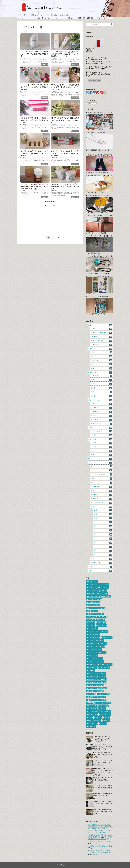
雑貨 (102, 559)
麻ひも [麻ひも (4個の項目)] (99, 718)
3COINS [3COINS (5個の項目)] (92, 703)
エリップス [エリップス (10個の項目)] (93, 652)
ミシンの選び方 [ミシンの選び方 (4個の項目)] (94, 712)
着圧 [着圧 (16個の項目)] (91, 599)
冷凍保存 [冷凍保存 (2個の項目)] (92, 727)
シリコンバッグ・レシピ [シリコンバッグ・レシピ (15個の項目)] (96, 608)
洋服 (102, 392)
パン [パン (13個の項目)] (91, 620)
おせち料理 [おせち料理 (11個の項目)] (107, 638)
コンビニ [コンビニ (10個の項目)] (103, 644)
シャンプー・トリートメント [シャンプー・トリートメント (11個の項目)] (98, 632)
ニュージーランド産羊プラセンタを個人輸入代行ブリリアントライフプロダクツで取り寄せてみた (34, 187)
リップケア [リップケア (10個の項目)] (93, 655)
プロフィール (22, 18)
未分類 (100, 567)
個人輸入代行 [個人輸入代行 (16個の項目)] (105, 596)
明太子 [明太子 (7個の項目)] (91, 685)
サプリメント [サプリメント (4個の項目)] (106, 715)
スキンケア (102, 404)
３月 (103, 530)
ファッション (102, 412)
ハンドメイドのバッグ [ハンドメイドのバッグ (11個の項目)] (96, 641)
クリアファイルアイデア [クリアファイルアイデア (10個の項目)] (96, 647)
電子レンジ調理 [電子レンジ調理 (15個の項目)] (94, 605)
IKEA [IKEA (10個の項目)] (103, 652)
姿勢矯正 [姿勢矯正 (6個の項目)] (92, 697)
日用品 (102, 356)
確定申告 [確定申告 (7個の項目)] (102, 682)
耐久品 (102, 364)
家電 (102, 491)
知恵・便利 (102, 499)
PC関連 (79, 18)
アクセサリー (102, 376)
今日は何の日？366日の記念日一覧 (99, 841)
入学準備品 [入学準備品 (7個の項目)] (102, 688)
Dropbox (102, 329)
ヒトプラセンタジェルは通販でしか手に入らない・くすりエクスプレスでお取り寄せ (65, 153)
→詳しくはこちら (95, 80)
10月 (103, 510)
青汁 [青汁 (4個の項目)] (107, 718)
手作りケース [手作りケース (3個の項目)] (93, 724)
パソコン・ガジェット (102, 341)
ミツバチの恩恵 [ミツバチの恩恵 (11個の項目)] (94, 635)
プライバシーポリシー (103, 18)
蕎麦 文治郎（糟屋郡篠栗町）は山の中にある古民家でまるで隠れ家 (103, 812)
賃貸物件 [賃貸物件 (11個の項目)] (92, 644)
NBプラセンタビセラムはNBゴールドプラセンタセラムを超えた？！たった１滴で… (34, 153)
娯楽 (102, 483)
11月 (103, 514)
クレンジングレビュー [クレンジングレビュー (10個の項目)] (96, 661)
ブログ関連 (102, 345)
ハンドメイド (37, 18)
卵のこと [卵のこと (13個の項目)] (100, 620)
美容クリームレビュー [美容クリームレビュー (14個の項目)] (96, 614)
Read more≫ (44, 65)
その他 (102, 352)
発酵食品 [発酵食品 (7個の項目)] (92, 691)
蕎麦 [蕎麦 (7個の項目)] (101, 691)
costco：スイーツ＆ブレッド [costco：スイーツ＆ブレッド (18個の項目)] (98, 593)
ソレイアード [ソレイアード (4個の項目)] (93, 715)
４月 (103, 534)
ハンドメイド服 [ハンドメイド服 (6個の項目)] (104, 694)
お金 (102, 466)
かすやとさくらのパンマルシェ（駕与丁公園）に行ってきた (103, 804)
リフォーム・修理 (102, 431)
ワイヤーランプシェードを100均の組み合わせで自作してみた (103, 796)
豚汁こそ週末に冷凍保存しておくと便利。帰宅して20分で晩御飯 (103, 755)
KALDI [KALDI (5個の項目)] (102, 709)
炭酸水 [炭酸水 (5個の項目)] (91, 700)
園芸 (102, 479)
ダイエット (102, 408)
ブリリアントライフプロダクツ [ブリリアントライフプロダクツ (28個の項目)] (98, 584)
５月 (103, 539)
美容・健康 (102, 360)
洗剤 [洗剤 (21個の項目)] (104, 590)
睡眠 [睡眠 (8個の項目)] (104, 679)
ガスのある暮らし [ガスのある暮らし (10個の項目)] (95, 650)
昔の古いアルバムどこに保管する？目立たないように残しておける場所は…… (103, 763)
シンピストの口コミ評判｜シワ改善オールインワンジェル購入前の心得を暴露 (34, 54)
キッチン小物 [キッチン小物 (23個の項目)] (93, 590)
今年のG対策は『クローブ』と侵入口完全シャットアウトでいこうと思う (103, 739)
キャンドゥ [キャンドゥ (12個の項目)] (102, 626)
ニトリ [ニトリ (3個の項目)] (104, 724)
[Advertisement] (50, 219)
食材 (102, 455)
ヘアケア (102, 416)
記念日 (102, 507)
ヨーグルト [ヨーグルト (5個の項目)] (92, 706)
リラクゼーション (102, 424)
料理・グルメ (71, 18)
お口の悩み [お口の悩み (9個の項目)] (92, 667)
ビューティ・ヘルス (53, 18)
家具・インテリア (102, 487)
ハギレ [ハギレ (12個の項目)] (91, 623)
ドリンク (102, 447)
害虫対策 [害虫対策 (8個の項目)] (102, 676)
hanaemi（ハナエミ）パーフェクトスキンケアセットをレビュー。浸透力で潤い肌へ (34, 87)
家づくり (100, 428)
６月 (103, 543)
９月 (103, 555)
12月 (103, 518)
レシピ (102, 451)
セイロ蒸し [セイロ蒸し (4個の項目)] (106, 712)
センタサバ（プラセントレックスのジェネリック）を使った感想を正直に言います (34, 120)
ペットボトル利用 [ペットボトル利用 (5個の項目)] (104, 703)
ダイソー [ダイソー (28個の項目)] (92, 587)
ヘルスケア (102, 420)
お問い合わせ (91, 18)
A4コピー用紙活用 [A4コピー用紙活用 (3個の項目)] (94, 721)
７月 (103, 547)
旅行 (100, 459)
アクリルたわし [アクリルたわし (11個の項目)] (94, 638)
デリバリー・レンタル (102, 474)
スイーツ (102, 443)
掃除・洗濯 (102, 495)
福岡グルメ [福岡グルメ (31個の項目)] (93, 581)
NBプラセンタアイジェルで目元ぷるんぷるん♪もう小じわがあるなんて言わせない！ (65, 120)
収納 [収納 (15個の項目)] (99, 599)
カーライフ (102, 470)
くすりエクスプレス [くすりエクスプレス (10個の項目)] (95, 658)
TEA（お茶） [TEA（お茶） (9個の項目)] (104, 667)
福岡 (84, 18)
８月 (103, 551)
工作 (102, 384)
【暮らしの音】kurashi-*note (67, 865)
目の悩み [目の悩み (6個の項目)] (102, 697)
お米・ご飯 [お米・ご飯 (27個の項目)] (104, 587)
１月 (103, 522)
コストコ (63, 18)
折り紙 (102, 388)
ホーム (29, 18)
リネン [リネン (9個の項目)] (91, 670)
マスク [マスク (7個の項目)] (100, 685)
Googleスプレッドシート (102, 333)
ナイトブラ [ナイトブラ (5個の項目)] (101, 700)
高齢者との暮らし (102, 563)
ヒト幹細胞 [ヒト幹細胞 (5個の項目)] (92, 709)
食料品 (102, 368)
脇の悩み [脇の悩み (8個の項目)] (92, 676)
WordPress (102, 337)
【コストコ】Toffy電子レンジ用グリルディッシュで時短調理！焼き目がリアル (103, 747)
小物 (102, 380)
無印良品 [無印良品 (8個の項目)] (92, 682)
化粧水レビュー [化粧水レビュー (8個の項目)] (94, 679)
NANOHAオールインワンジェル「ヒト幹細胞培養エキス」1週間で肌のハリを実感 (65, 187)
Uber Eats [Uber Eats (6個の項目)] (92, 694)
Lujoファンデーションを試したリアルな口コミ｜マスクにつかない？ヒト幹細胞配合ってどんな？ (65, 54)
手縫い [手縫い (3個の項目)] (107, 721)
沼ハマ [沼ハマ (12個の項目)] (91, 626)
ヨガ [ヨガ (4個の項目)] (90, 718)
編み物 (102, 396)
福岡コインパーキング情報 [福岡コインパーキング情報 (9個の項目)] (97, 673)
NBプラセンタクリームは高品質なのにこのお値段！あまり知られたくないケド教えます (65, 87)
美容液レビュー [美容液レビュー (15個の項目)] (94, 602)
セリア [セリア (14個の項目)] (104, 617)
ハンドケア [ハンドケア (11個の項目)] (93, 629)
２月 (103, 526)
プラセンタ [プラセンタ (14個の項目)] (93, 617)
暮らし (44, 18)
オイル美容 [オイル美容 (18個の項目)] (93, 596)
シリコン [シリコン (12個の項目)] (102, 623)
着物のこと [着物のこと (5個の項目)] (104, 706)
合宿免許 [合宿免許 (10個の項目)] (92, 664)
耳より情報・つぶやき (102, 503)
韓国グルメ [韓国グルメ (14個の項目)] (93, 611)
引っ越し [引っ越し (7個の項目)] (92, 688)
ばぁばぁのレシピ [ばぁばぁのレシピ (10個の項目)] (105, 664)
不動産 (102, 435)
